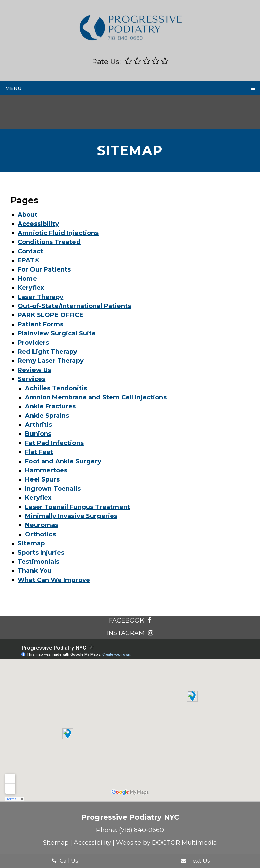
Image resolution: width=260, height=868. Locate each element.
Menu (13, 88)
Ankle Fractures (50, 406)
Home (27, 279)
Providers (33, 343)
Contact (30, 251)
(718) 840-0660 (141, 830)
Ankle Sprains (47, 416)
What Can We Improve (54, 580)
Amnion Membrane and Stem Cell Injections (96, 397)
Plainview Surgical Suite (57, 333)
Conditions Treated (49, 242)
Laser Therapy (40, 297)
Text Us (195, 861)
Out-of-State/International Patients (74, 306)
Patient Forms (40, 324)
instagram (130, 633)
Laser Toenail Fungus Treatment (78, 507)
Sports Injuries (41, 553)
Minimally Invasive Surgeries (71, 516)
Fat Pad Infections (54, 443)
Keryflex (31, 288)
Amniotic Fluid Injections (58, 233)
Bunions (38, 434)
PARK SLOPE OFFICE (50, 315)
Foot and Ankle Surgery (63, 461)
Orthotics (40, 534)
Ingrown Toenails (53, 489)
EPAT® (29, 260)
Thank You (35, 571)
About (27, 215)
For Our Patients (44, 269)
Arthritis (39, 425)
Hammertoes (46, 470)
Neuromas (42, 525)
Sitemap (31, 543)
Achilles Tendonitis (56, 388)
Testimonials (38, 562)
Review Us (34, 370)
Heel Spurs (42, 479)
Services (31, 379)
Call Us (65, 861)
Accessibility (38, 224)
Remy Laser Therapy (51, 361)
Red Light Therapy (47, 352)
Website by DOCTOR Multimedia (167, 843)
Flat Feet (39, 452)
